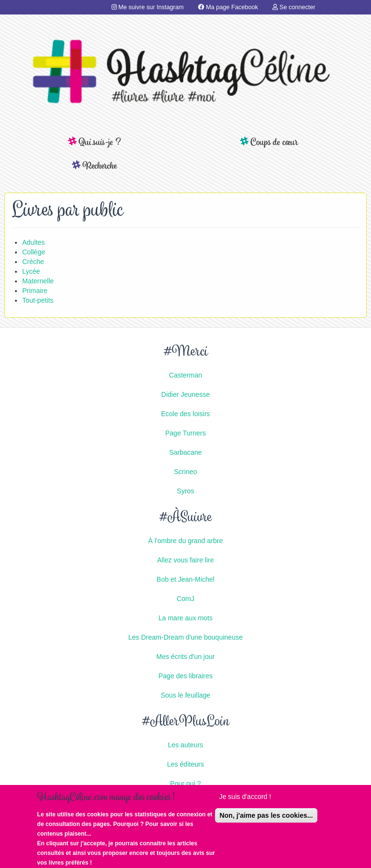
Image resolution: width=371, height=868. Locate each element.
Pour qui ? (185, 784)
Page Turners (185, 433)
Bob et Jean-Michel (185, 579)
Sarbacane (185, 452)
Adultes (34, 242)
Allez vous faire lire (185, 560)
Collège (34, 252)
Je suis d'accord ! (245, 801)
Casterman (185, 375)
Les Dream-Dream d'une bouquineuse (186, 637)
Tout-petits (38, 300)
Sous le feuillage (186, 695)
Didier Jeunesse (185, 394)
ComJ (186, 599)
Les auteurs (185, 745)
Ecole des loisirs (185, 414)
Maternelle (38, 281)
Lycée (31, 271)
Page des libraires (185, 676)
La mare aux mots (185, 618)
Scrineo (185, 472)
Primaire (35, 291)
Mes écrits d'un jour (186, 657)
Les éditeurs (185, 764)
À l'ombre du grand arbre (185, 541)
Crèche (33, 262)
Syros (185, 491)
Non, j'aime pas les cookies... (266, 820)
